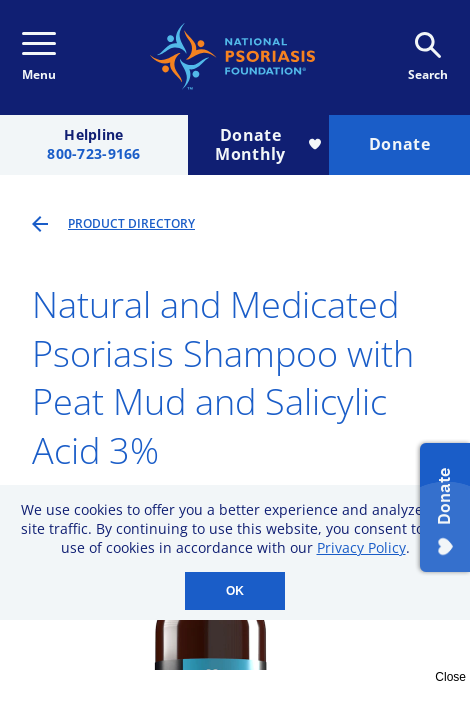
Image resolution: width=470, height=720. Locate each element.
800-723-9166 (93, 154)
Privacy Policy (361, 547)
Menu (39, 57)
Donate (399, 144)
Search (428, 57)
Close (450, 677)
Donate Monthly (268, 144)
